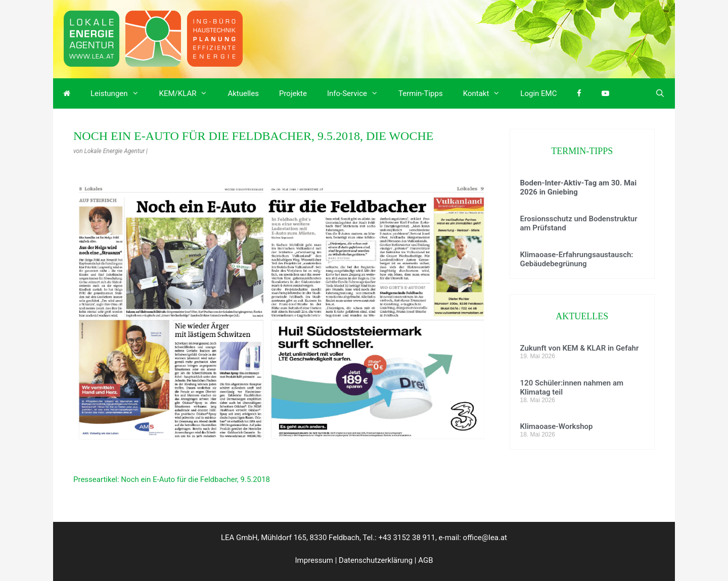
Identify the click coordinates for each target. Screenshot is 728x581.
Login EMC (538, 93)
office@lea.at (485, 538)
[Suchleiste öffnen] (660, 93)
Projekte (293, 93)
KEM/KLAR (189, 93)
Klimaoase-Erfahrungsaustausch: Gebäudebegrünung (577, 259)
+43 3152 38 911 (406, 538)
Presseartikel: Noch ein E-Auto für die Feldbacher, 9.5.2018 (172, 479)
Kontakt (487, 93)
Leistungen (120, 93)
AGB (425, 560)
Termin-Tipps (421, 93)
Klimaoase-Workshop (557, 426)
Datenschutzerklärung (376, 560)
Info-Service (358, 93)
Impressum (314, 560)
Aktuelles (243, 93)
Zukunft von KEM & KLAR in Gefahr (580, 348)
